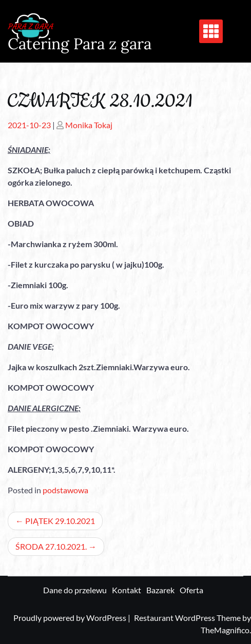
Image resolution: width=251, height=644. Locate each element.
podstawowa (65, 490)
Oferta (191, 590)
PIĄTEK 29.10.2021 (60, 521)
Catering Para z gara (80, 44)
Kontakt (127, 590)
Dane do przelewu (75, 590)
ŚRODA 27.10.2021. (51, 546)
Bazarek (160, 590)
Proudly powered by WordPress (71, 618)
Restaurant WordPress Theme (188, 618)
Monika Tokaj (89, 125)
